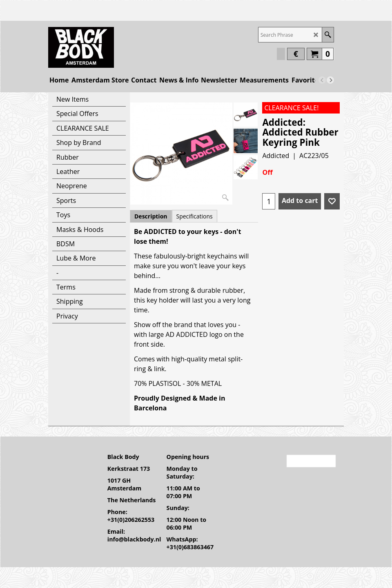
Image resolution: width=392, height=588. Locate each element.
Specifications (195, 216)
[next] (330, 80)
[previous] (322, 80)
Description (151, 216)
